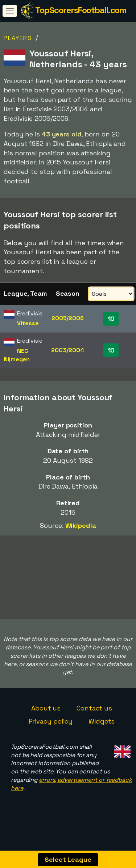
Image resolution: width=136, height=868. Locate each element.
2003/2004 (68, 350)
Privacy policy (51, 729)
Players (18, 38)
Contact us (94, 716)
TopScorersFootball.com (81, 10)
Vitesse (28, 323)
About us (46, 716)
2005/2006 (68, 318)
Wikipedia (81, 525)
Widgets (102, 729)
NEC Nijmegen (17, 355)
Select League (68, 859)
